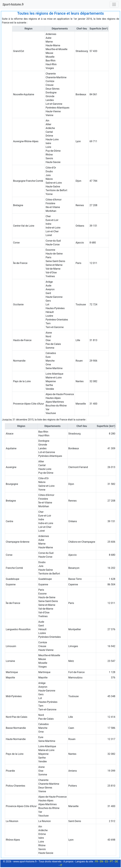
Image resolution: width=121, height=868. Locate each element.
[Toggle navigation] (114, 4)
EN (102, 861)
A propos (68, 861)
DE (116, 861)
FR (97, 861)
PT (111, 861)
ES (107, 861)
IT (61, 865)
